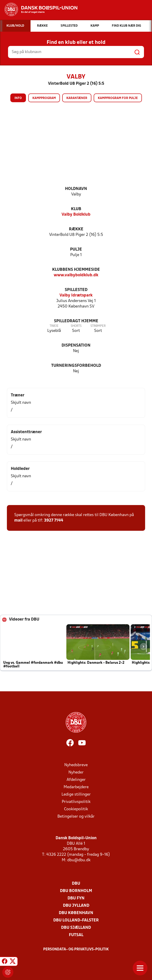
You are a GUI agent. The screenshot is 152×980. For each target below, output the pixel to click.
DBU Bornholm (76, 891)
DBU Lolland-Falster (76, 920)
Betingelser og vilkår (76, 817)
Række (76, 229)
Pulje (76, 250)
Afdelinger (76, 780)
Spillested (76, 290)
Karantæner (77, 98)
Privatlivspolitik (76, 802)
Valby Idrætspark (76, 295)
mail (18, 521)
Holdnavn (76, 189)
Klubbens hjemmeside (76, 270)
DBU (76, 884)
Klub (76, 209)
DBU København (76, 913)
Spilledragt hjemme (76, 321)
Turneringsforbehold (76, 366)
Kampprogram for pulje (118, 98)
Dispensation (76, 346)
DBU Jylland (76, 906)
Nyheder (76, 772)
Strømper (98, 326)
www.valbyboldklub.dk (76, 275)
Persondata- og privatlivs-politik (76, 949)
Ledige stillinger (76, 795)
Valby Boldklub (76, 215)
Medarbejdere (76, 787)
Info (18, 98)
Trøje (54, 326)
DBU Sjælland (76, 928)
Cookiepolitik (76, 809)
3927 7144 (54, 521)
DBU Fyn (76, 898)
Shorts (76, 326)
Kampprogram (44, 98)
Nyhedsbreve (76, 765)
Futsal (76, 935)
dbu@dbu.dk (79, 860)
